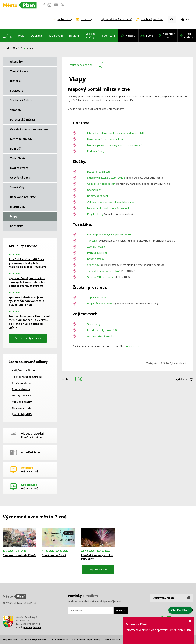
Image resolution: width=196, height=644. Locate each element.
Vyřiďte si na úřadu (23, 370)
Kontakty (87, 19)
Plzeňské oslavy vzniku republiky (97, 557)
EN (188, 20)
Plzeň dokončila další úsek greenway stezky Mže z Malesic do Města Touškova (28, 263)
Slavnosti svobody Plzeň (19, 555)
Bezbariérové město (99, 172)
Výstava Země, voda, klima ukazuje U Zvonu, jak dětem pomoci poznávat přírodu (28, 282)
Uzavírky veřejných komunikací (105, 139)
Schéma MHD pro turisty (101, 277)
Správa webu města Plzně (86, 640)
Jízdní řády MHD (22, 414)
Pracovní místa (21, 389)
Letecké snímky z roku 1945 (103, 330)
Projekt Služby (95, 214)
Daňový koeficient (98, 196)
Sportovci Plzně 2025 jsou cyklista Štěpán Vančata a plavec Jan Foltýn (26, 301)
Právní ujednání (60, 640)
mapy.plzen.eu (133, 346)
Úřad (21, 36)
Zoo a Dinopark (96, 247)
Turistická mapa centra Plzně (104, 271)
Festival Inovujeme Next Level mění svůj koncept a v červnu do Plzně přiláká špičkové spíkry (29, 322)
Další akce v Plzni (98, 569)
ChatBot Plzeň (180, 610)
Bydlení (74, 36)
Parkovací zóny (96, 151)
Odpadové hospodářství (101, 184)
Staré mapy (94, 324)
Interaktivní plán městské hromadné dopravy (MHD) (117, 133)
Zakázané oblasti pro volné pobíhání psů (111, 202)
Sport (150, 36)
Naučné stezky (96, 259)
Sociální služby (90, 36)
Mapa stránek (10, 640)
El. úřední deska (22, 383)
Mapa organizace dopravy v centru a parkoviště (115, 145)
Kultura (131, 36)
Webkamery (65, 19)
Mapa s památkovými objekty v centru (109, 235)
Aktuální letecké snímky (101, 336)
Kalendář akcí (169, 36)
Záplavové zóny (96, 297)
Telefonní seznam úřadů (27, 377)
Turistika (92, 241)
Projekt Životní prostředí (101, 304)
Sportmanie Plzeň (54, 555)
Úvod (6, 48)
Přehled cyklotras (97, 253)
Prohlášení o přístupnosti (35, 640)
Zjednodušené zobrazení (117, 19)
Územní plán (94, 190)
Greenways (94, 265)
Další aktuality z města (28, 338)
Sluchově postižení (152, 19)
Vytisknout (182, 379)
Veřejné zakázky (22, 402)
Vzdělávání (56, 36)
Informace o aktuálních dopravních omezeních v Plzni (159, 630)
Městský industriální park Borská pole (109, 208)
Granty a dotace (22, 395)
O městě (7, 36)
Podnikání (108, 36)
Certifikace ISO (112, 640)
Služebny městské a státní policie (106, 178)
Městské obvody (22, 408)
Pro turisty (189, 36)
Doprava (36, 36)
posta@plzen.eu (32, 627)
